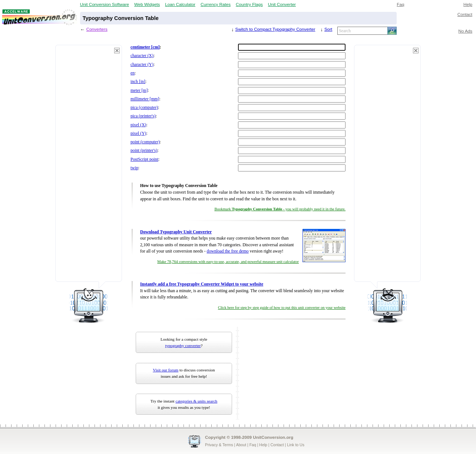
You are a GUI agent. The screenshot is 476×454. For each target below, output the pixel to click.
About (241, 445)
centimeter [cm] (145, 47)
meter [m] (139, 91)
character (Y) (142, 65)
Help (468, 4)
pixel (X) (138, 125)
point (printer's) (144, 151)
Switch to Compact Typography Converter (275, 29)
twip (134, 168)
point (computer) (145, 142)
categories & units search (196, 401)
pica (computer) (144, 108)
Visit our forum (166, 370)
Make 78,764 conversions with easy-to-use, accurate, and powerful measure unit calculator (228, 262)
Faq (400, 4)
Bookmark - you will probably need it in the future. (280, 209)
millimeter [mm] (145, 99)
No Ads (465, 31)
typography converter (183, 345)
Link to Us (296, 445)
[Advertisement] (89, 167)
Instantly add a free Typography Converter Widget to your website (202, 284)
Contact (465, 14)
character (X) (142, 56)
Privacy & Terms (219, 445)
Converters (97, 29)
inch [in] (138, 82)
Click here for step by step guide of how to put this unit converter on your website (282, 308)
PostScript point (144, 159)
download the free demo (228, 251)
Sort (328, 29)
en (133, 73)
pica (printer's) (143, 116)
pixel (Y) (138, 133)
